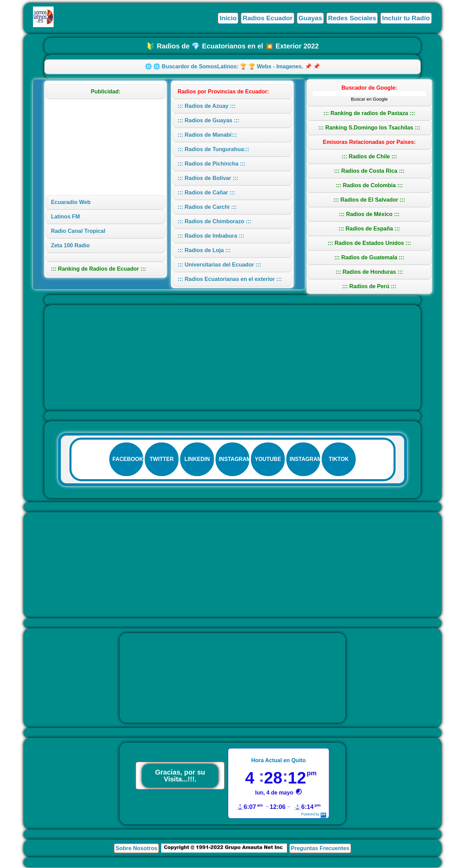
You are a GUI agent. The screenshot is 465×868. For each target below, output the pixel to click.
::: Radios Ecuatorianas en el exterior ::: (230, 279)
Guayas (309, 18)
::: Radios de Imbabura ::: (211, 236)
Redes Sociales (352, 18)
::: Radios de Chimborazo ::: (214, 221)
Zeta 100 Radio (70, 245)
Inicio (227, 18)
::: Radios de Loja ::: (204, 250)
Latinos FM (65, 217)
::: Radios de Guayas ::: (209, 120)
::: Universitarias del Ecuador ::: (219, 265)
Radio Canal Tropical (78, 231)
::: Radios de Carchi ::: (207, 207)
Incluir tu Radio (406, 18)
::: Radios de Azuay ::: (207, 106)
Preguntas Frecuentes (320, 849)
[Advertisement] (106, 147)
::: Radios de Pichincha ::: (212, 164)
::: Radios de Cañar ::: (206, 193)
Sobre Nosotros (136, 849)
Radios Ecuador (267, 18)
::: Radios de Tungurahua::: (214, 149)
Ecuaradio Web (71, 202)
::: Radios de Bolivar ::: (208, 178)
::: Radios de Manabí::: (207, 135)
